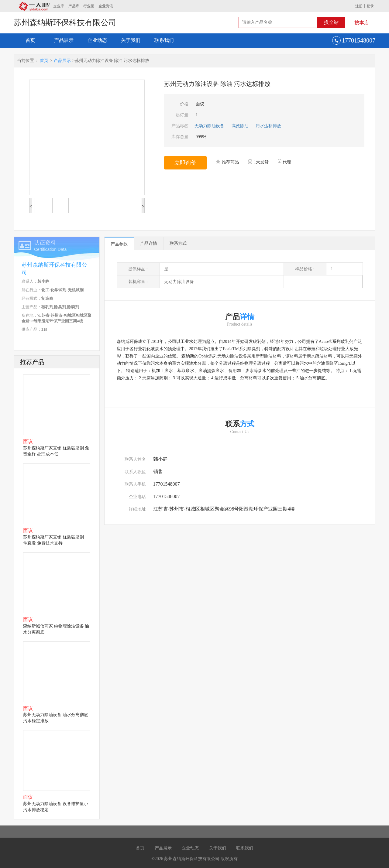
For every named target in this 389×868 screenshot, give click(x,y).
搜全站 (331, 22)
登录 (370, 6)
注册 (359, 6)
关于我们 (131, 40)
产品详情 (149, 243)
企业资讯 (106, 6)
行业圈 (89, 6)
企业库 (59, 6)
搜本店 (362, 23)
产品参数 (119, 244)
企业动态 (97, 40)
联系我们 (164, 40)
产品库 (74, 6)
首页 (30, 40)
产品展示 (64, 40)
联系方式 (178, 243)
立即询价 (185, 163)
